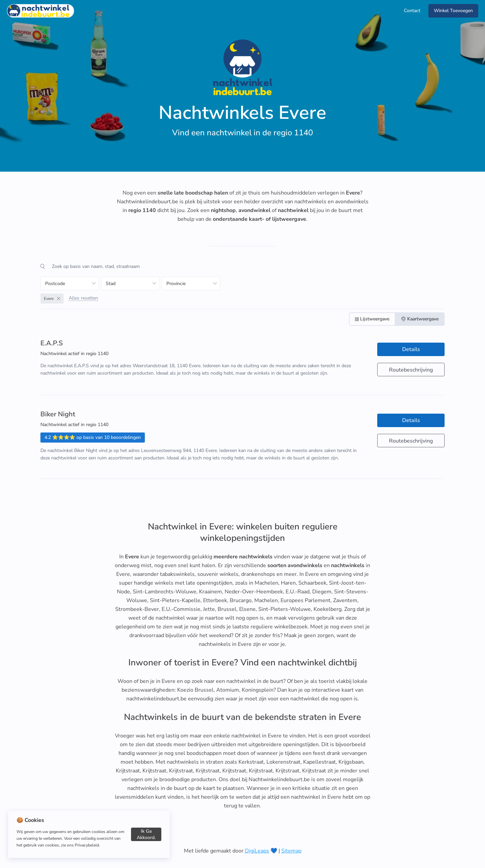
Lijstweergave (372, 319)
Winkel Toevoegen (453, 11)
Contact (412, 11)
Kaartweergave (420, 319)
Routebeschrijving (411, 370)
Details (411, 349)
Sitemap (291, 851)
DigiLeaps (257, 851)
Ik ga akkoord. (146, 834)
